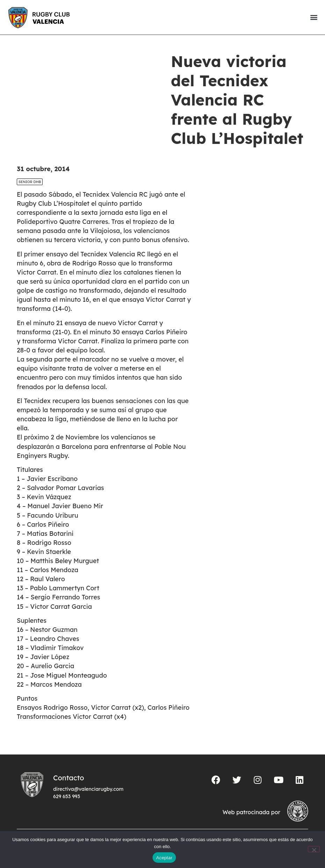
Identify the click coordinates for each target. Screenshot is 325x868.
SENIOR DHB (30, 182)
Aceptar (164, 858)
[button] (314, 17)
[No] (314, 849)
